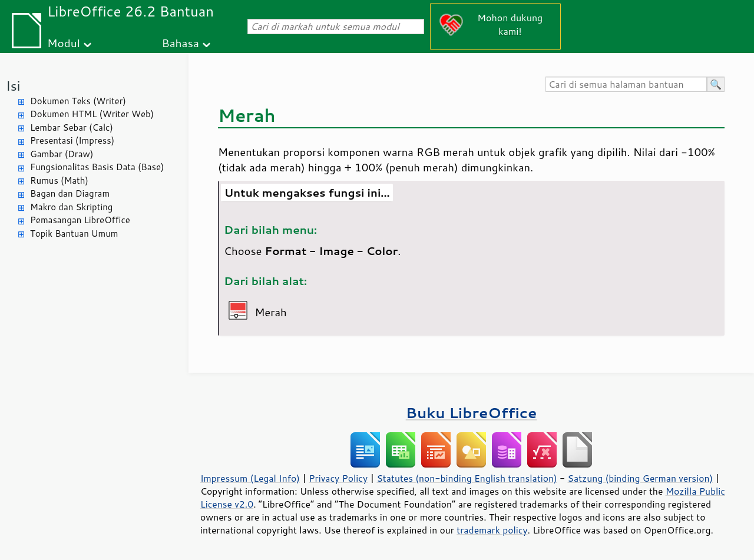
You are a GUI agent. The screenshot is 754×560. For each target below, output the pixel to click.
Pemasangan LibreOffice (80, 220)
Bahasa (180, 43)
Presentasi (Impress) (72, 140)
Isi (13, 86)
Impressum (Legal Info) (250, 478)
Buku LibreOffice (472, 412)
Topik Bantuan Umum (74, 233)
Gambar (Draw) (62, 154)
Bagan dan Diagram (70, 193)
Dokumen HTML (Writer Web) (92, 114)
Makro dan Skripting (71, 207)
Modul (64, 43)
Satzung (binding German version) (641, 478)
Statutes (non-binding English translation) (467, 478)
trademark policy (492, 530)
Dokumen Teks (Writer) (78, 101)
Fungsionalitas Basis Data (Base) (97, 167)
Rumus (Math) (59, 180)
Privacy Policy (338, 478)
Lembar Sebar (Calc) (72, 127)
